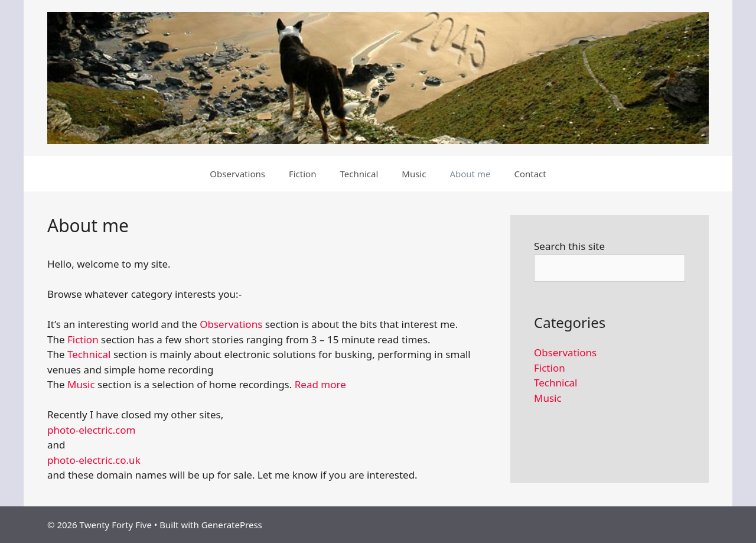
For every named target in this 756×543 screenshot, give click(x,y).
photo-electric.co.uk (94, 460)
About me (470, 174)
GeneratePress (232, 525)
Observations (237, 174)
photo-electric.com (91, 430)
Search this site (569, 246)
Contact (530, 174)
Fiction (303, 174)
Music (414, 174)
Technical (359, 174)
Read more (320, 384)
